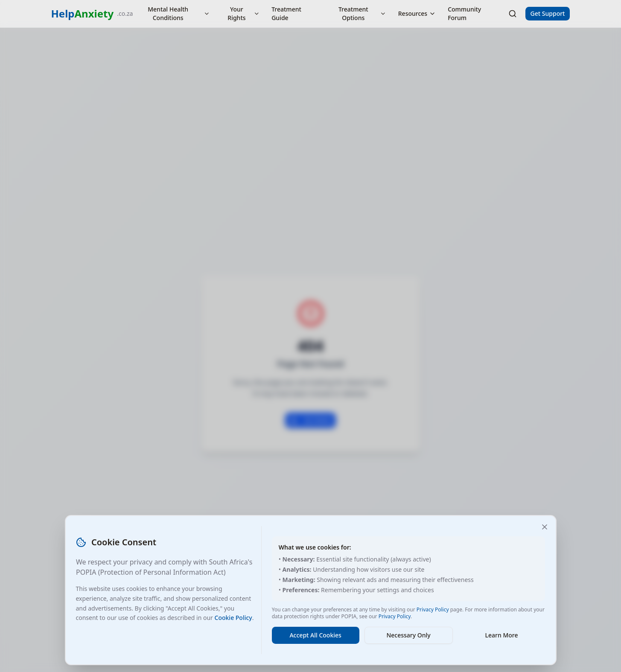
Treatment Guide (286, 13)
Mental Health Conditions (179, 13)
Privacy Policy (433, 609)
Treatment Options (362, 13)
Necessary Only (408, 635)
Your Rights (243, 13)
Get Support (548, 13)
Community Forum (464, 13)
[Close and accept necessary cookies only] (545, 527)
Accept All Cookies (315, 635)
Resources (417, 13)
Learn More (502, 635)
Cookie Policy (233, 618)
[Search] (513, 14)
